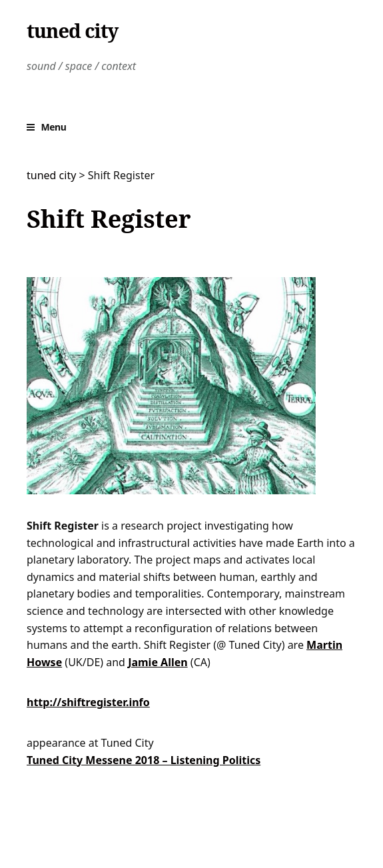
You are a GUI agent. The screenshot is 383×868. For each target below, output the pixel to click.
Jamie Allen (158, 662)
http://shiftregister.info (88, 702)
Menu (54, 127)
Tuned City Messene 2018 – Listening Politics (144, 760)
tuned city (72, 31)
